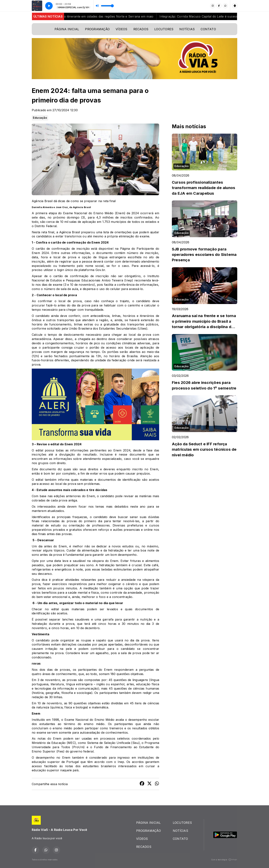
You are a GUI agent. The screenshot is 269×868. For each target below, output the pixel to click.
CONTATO (208, 29)
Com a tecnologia (224, 860)
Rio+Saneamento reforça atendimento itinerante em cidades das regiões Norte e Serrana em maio (87, 16)
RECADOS (141, 29)
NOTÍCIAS (187, 29)
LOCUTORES (164, 29)
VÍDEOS (121, 29)
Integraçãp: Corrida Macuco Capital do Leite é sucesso (205, 16)
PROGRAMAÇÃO (97, 29)
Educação (40, 118)
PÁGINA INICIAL (67, 29)
